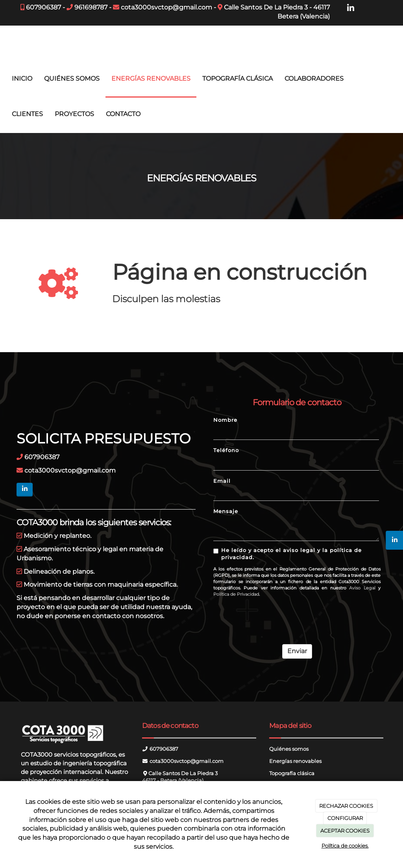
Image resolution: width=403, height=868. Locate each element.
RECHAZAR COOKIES (346, 806)
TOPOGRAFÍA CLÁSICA (238, 78)
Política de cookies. (345, 846)
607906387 (43, 7)
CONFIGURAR (345, 818)
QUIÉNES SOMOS (72, 78)
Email (222, 481)
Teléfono (226, 450)
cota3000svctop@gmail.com (166, 7)
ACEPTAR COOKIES (345, 831)
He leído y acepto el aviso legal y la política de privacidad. (287, 554)
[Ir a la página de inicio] (4, 43)
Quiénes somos (289, 749)
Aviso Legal (362, 588)
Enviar (297, 651)
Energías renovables (295, 761)
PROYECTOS (74, 114)
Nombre (225, 420)
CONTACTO (123, 114)
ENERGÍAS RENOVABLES (151, 78)
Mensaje (226, 511)
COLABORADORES (314, 78)
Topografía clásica (292, 773)
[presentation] (273, 618)
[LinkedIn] (351, 8)
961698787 (91, 7)
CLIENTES (27, 114)
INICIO (22, 78)
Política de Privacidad (236, 594)
